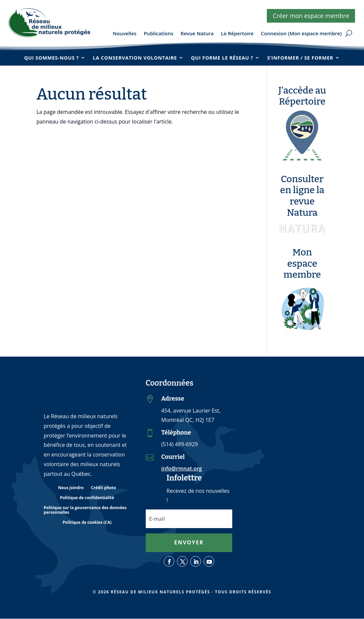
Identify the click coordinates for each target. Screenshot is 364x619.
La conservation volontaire (134, 58)
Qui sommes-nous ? (48, 58)
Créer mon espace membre (311, 16)
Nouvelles (125, 34)
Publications (159, 34)
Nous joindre (71, 488)
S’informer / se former (303, 58)
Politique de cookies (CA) (87, 523)
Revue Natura (197, 34)
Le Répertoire (237, 34)
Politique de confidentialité (87, 498)
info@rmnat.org (182, 469)
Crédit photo (103, 488)
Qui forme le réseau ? (223, 58)
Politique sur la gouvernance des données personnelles (85, 511)
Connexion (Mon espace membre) (301, 34)
